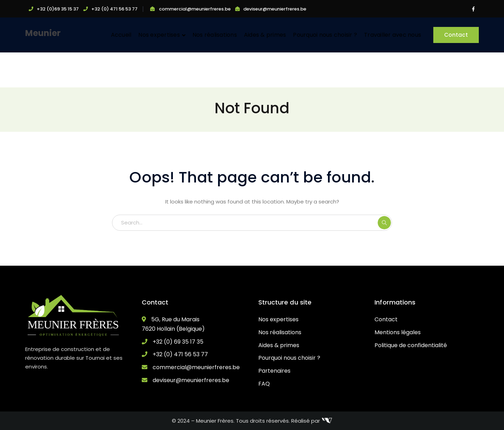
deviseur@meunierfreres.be (275, 9)
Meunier (43, 33)
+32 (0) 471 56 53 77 (114, 9)
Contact (456, 35)
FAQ (264, 384)
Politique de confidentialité (411, 345)
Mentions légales (398, 332)
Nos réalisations (280, 332)
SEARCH (384, 223)
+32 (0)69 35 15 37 (58, 9)
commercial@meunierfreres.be (195, 9)
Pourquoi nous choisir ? (289, 358)
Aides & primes (279, 345)
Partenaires (274, 371)
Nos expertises (278, 319)
